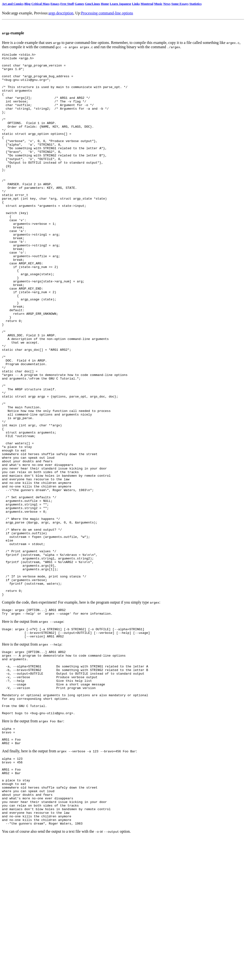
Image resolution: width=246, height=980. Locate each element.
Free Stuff (67, 4)
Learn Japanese (121, 4)
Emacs (55, 4)
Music (158, 4)
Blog (27, 4)
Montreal (147, 4)
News (167, 4)
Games (79, 4)
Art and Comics (13, 4)
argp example (22, 13)
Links (136, 4)
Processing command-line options (107, 13)
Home (105, 4)
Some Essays (180, 4)
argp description (61, 13)
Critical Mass (40, 4)
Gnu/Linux (92, 4)
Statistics (195, 4)
